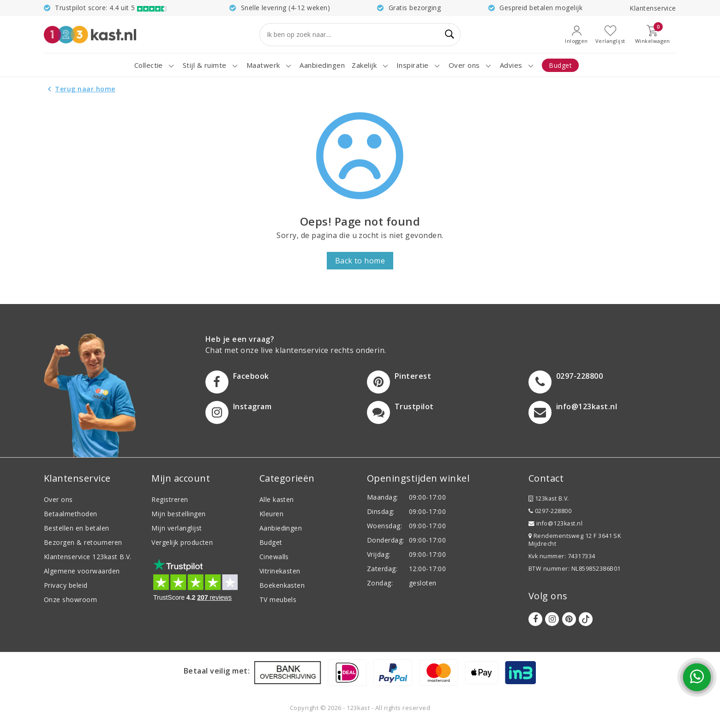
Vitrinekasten (280, 571)
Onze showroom (70, 600)
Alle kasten (277, 499)
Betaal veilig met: (217, 671)
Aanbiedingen (281, 528)
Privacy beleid (66, 585)
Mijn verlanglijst (177, 528)
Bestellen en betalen (77, 528)
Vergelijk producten (182, 542)
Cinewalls (274, 557)
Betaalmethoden (71, 514)
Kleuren (271, 514)
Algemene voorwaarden (82, 571)
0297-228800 (550, 511)
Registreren (170, 499)
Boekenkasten (282, 585)
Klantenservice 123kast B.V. (88, 557)
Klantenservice (653, 8)
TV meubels (278, 600)
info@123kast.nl (555, 523)
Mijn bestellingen (178, 514)
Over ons (58, 499)
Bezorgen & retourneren (83, 542)
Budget (271, 542)
